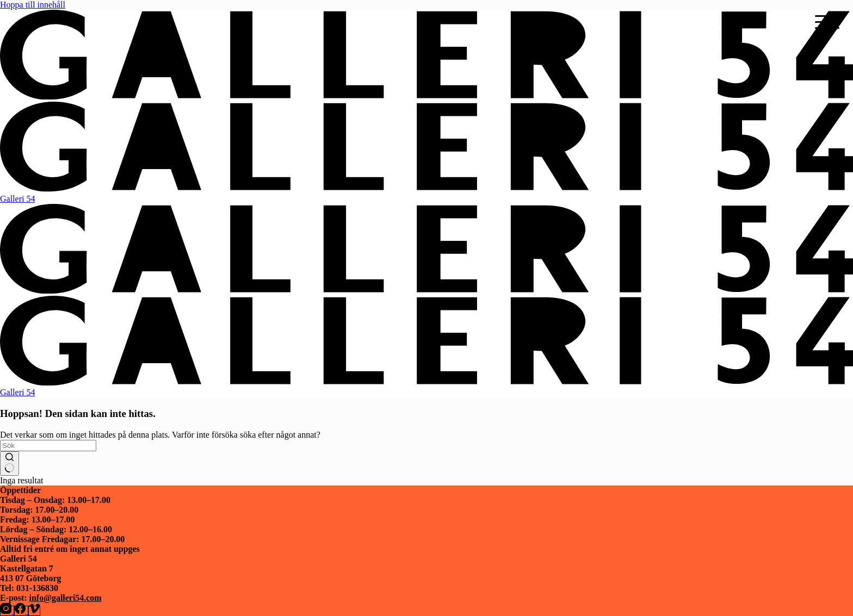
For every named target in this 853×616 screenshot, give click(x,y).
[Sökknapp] (10, 464)
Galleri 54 (17, 199)
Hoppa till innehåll (33, 5)
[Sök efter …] (48, 446)
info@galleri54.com (66, 598)
